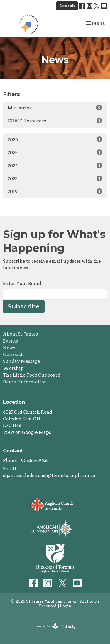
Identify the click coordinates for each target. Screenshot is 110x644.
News (9, 348)
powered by (55, 626)
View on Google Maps (27, 432)
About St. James (20, 334)
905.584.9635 (35, 461)
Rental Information (25, 382)
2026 (55, 139)
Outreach (13, 355)
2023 (55, 178)
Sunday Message (22, 361)
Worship (13, 368)
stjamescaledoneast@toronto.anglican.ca (49, 476)
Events (10, 341)
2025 (55, 152)
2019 (55, 191)
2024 (55, 166)
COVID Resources (55, 121)
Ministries (55, 108)
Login (66, 606)
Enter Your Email (22, 284)
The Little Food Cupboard (32, 375)
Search (67, 6)
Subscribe (24, 306)
